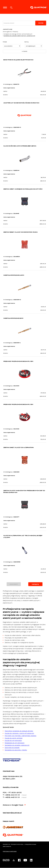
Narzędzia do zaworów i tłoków (16, 750)
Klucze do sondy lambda (14, 738)
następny (35, 584)
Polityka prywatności (10, 852)
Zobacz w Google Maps (14, 805)
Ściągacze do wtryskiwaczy (15, 743)
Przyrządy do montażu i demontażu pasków (21, 736)
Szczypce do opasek (12, 748)
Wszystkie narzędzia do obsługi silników (19, 731)
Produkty (15, 32)
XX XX (21, 795)
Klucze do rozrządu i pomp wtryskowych (19, 734)
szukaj (41, 23)
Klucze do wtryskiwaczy (13, 741)
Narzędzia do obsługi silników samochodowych (18, 34)
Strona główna (7, 32)
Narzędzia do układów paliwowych (17, 745)
